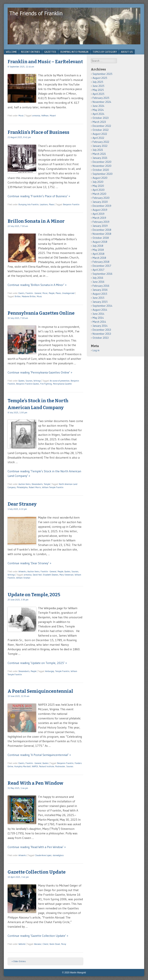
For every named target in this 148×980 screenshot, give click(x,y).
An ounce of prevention (60, 381)
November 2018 (102, 234)
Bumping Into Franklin (74, 52)
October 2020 (101, 170)
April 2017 (98, 270)
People (52, 293)
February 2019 (101, 222)
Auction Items (24, 484)
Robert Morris (35, 487)
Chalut (46, 944)
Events (21, 293)
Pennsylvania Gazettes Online (41, 313)
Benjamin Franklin (71, 204)
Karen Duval (55, 944)
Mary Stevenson (66, 575)
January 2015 (100, 302)
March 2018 (99, 258)
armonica (36, 116)
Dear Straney (22, 504)
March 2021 (99, 154)
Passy (64, 944)
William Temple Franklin (53, 487)
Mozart (53, 116)
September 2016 (102, 274)
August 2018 (100, 242)
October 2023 (101, 118)
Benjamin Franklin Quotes (28, 384)
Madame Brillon (29, 296)
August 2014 (100, 310)
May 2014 (98, 318)
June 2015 (98, 298)
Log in (96, 350)
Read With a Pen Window (35, 783)
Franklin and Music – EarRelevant (45, 62)
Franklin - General (33, 293)
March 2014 (99, 322)
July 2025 (98, 82)
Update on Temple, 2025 (34, 595)
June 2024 (98, 106)
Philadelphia (22, 487)
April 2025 (98, 94)
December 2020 (102, 162)
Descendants (37, 484)
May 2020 (98, 186)
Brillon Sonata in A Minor (36, 221)
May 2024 (98, 110)
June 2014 (98, 314)
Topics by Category (105, 52)
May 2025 (98, 90)
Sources (29, 381)
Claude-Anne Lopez (43, 855)
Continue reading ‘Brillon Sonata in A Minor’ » (37, 285)
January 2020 (100, 202)
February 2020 (101, 198)
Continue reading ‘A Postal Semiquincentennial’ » (39, 755)
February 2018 (101, 262)
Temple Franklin (62, 671)
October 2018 (101, 238)
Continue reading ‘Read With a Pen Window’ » (37, 847)
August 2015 (100, 294)
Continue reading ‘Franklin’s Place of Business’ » (39, 196)
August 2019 (100, 210)
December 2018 (102, 230)
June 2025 (98, 86)
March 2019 (99, 218)
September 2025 (102, 74)
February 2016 (101, 286)
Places (52, 204)
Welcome (11, 52)
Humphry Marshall (22, 766)
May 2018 (98, 250)
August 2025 (100, 78)
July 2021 (98, 150)
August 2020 (100, 178)
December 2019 (102, 206)
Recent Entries (30, 52)
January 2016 (100, 290)
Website (22, 944)
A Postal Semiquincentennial (40, 691)
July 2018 (98, 246)
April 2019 (98, 214)
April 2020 (99, 190)
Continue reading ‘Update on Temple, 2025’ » (37, 663)
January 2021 (100, 158)
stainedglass (58, 855)
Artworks (22, 571)
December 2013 (102, 330)
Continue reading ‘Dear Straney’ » (29, 563)
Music (21, 116)
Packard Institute (47, 766)
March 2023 (99, 122)
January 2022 (100, 146)
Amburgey (50, 671)
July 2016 (98, 278)
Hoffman (45, 116)
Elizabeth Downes (51, 575)
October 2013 (101, 338)
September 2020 (103, 174)
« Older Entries (19, 961)
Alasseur (38, 944)
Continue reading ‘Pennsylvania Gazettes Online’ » (40, 372)
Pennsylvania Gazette (62, 384)
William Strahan (23, 578)
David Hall (37, 575)
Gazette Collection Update (37, 872)
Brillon (18, 296)
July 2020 (98, 182)
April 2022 (98, 138)
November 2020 (102, 166)
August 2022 (100, 134)
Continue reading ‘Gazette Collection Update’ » (38, 936)
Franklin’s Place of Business (38, 132)
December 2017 (102, 266)
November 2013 (102, 334)
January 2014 (100, 326)
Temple (47, 484)
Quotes (21, 381)
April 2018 (98, 254)
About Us (127, 52)
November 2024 (102, 102)
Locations (44, 204)
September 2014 (102, 306)
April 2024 (98, 114)
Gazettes (50, 52)
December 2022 (102, 126)
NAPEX (35, 766)
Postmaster (60, 766)
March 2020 (99, 194)
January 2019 (100, 226)
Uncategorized (68, 293)
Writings (37, 381)
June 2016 (98, 282)
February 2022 (101, 142)
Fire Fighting (46, 384)
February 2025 (101, 98)
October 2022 (101, 130)
